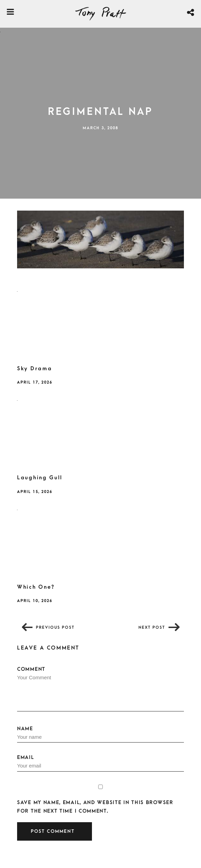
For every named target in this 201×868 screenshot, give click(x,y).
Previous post (55, 627)
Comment (100, 689)
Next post (152, 627)
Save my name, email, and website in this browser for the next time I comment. (95, 807)
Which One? (36, 587)
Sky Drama (35, 369)
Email (100, 763)
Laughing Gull (40, 478)
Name (100, 734)
